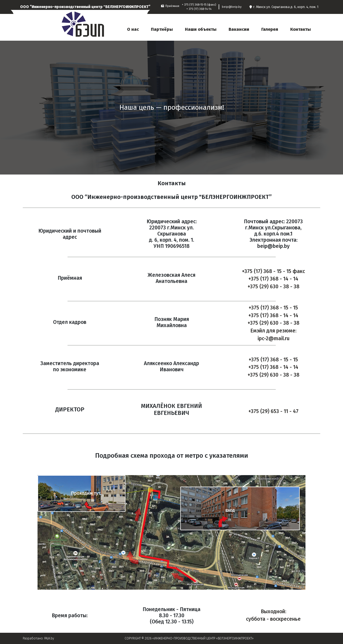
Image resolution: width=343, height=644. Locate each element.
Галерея (270, 29)
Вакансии (239, 29)
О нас (133, 29)
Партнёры (162, 29)
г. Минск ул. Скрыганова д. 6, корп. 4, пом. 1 (284, 7)
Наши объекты (201, 29)
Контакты (301, 29)
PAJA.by (49, 638)
